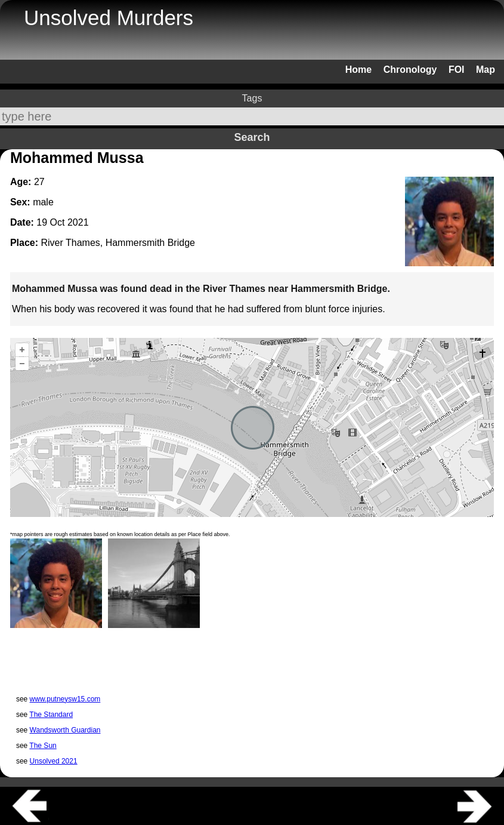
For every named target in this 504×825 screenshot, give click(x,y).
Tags (252, 98)
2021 (78, 222)
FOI (457, 70)
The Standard (51, 715)
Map (486, 70)
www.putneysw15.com (65, 699)
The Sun (43, 746)
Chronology (410, 70)
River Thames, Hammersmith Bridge (118, 243)
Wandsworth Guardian (65, 730)
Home (358, 70)
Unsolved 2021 (54, 761)
